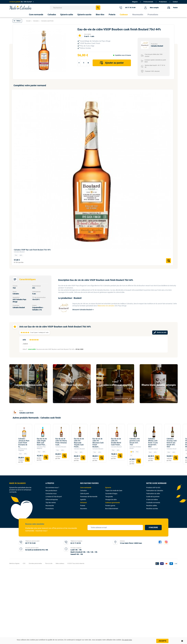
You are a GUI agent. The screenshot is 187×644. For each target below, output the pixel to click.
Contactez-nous (51, 494)
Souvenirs (84, 509)
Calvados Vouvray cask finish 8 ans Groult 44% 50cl (172, 443)
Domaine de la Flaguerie (23, 450)
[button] (17, 21)
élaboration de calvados (106, 306)
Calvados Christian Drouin (135, 448)
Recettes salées (152, 506)
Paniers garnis (110, 506)
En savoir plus (127, 640)
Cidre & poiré (85, 494)
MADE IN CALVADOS (17, 483)
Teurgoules (109, 497)
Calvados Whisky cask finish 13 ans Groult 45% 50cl (153, 443)
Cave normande (86, 488)
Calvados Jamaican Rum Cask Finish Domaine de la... (24, 443)
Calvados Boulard (19, 252)
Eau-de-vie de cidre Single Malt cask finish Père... (42, 442)
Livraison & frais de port (54, 497)
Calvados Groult (153, 449)
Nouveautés (50, 506)
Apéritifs (83, 500)
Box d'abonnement (112, 509)
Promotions (50, 509)
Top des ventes (51, 503)
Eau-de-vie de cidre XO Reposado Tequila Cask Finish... (79, 443)
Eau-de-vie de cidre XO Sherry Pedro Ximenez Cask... (61, 442)
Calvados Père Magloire (41, 448)
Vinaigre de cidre (111, 500)
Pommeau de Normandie (89, 497)
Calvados (83, 491)
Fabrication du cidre (153, 494)
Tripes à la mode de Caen (114, 491)
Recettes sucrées (152, 509)
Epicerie (108, 488)
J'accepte (162, 641)
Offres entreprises (52, 500)
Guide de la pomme (153, 497)
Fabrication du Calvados (155, 491)
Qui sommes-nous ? (52, 488)
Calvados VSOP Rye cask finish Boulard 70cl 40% (32, 250)
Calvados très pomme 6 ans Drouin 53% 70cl (135, 442)
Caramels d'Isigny (111, 494)
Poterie (83, 506)
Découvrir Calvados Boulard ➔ (83, 310)
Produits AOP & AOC (153, 488)
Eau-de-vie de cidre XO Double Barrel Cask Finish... (116, 442)
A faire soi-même (152, 500)
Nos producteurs (51, 491)
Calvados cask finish (26, 413)
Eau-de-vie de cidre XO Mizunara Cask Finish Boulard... (98, 443)
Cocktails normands (153, 503)
